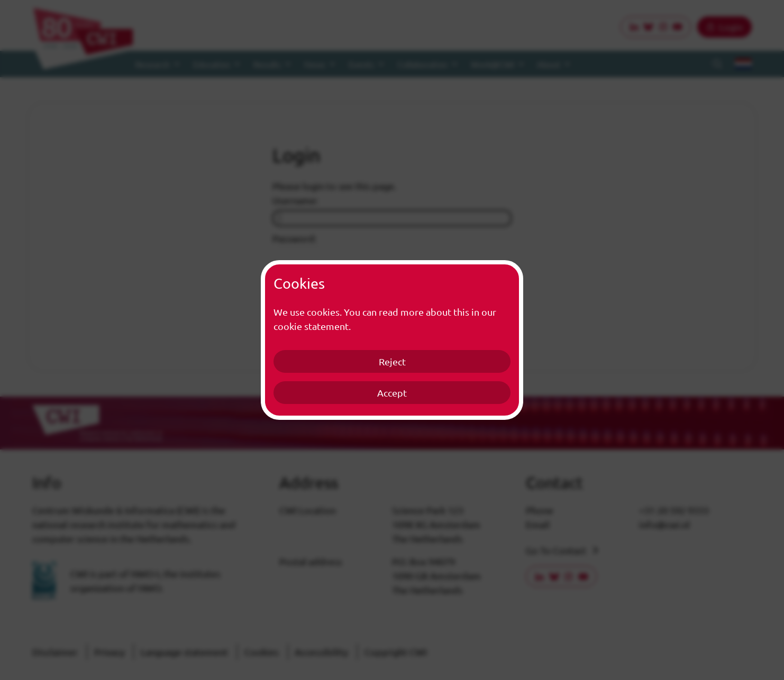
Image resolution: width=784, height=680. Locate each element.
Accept (392, 393)
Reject (392, 361)
